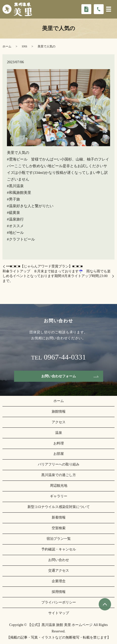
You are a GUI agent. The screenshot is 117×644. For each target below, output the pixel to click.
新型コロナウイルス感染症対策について (59, 507)
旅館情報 (59, 412)
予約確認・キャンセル (59, 549)
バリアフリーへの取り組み (59, 464)
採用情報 (59, 592)
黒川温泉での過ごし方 (59, 475)
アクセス (59, 422)
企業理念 (59, 581)
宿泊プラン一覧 (59, 539)
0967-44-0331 (65, 357)
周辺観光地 (59, 486)
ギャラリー (59, 496)
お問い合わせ (59, 560)
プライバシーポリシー (59, 602)
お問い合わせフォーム (59, 376)
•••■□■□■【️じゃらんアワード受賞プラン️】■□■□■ (44, 266)
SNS (24, 46)
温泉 (59, 433)
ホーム (7, 46)
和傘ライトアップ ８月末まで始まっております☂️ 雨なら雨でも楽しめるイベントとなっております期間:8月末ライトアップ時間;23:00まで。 (57, 276)
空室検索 (59, 528)
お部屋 (59, 454)
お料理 (59, 443)
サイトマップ (59, 613)
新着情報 (59, 517)
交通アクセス (59, 571)
